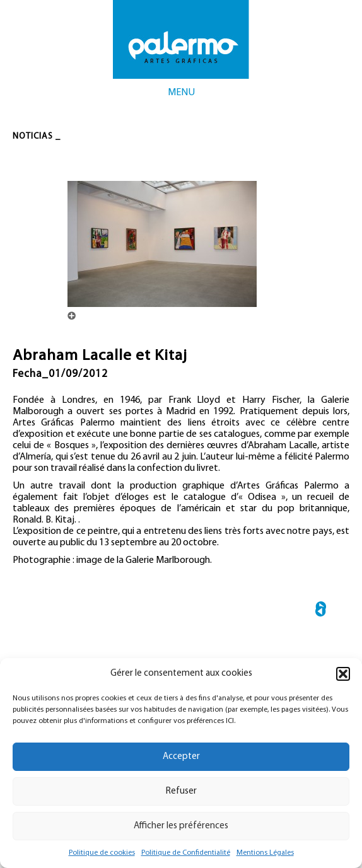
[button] (343, 674)
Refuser (181, 791)
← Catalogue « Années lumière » (321, 611)
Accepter (181, 757)
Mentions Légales (265, 853)
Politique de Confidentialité (186, 853)
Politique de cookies (102, 853)
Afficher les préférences (181, 826)
